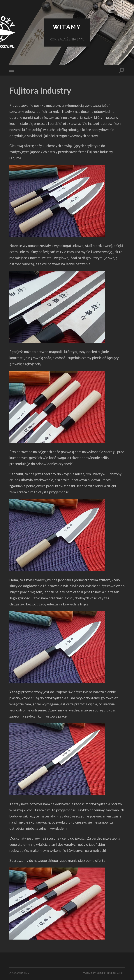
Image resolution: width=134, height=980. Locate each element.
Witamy (67, 27)
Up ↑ (122, 973)
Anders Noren (106, 973)
